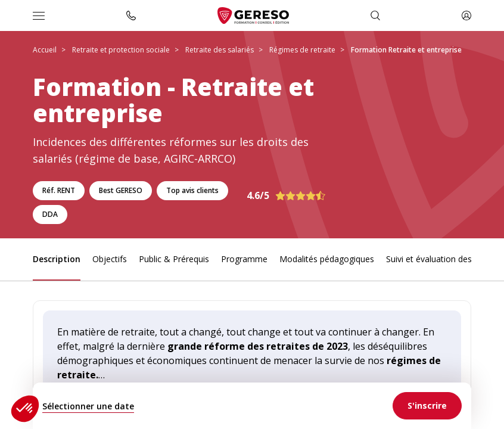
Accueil (45, 50)
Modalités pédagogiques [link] (327, 259)
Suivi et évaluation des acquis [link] (442, 259)
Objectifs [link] (110, 259)
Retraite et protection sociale (121, 50)
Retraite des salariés (220, 50)
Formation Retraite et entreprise (406, 50)
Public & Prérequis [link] (174, 259)
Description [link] (57, 259)
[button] (25, 409)
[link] (427, 406)
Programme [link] (244, 259)
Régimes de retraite (302, 50)
